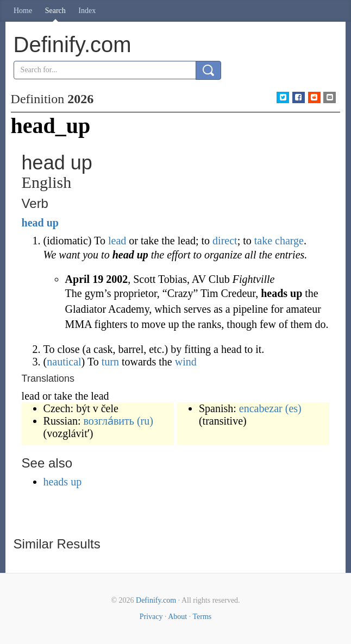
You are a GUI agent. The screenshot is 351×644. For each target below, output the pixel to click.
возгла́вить (109, 421)
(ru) (145, 421)
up (53, 223)
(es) (293, 408)
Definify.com (156, 600)
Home (23, 11)
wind (186, 362)
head (33, 223)
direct (225, 241)
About (177, 617)
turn (110, 362)
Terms (202, 617)
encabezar (261, 408)
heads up (63, 482)
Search (55, 11)
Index (87, 11)
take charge (279, 241)
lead (117, 241)
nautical (64, 362)
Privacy (151, 617)
